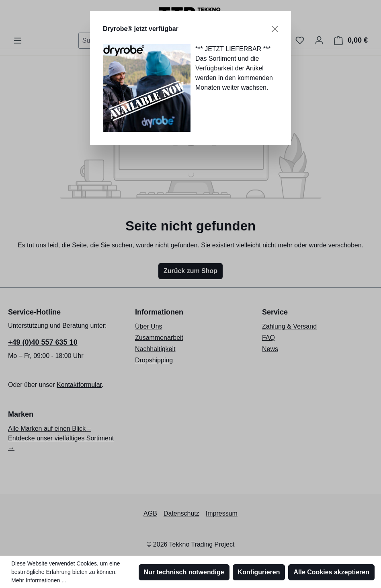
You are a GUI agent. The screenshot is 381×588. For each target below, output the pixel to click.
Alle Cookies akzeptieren (331, 572)
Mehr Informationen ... (39, 580)
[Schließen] (275, 29)
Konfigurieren (259, 572)
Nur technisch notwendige (184, 572)
